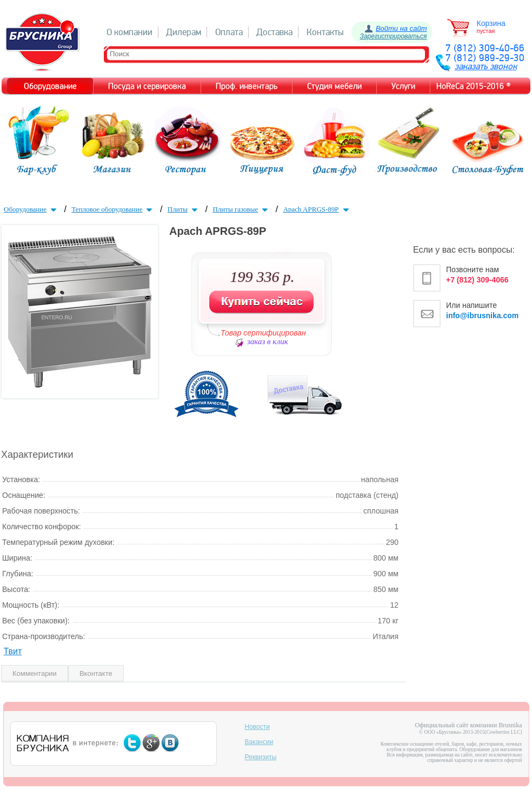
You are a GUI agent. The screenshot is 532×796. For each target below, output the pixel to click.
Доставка (274, 32)
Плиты (184, 209)
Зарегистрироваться (394, 36)
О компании (129, 32)
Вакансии (259, 742)
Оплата (229, 32)
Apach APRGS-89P (317, 209)
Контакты (325, 32)
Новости (257, 727)
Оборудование (31, 209)
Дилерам (184, 32)
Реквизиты (261, 757)
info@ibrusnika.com (482, 315)
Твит (12, 651)
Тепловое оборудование (113, 209)
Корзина (491, 23)
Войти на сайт (401, 28)
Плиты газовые (241, 209)
